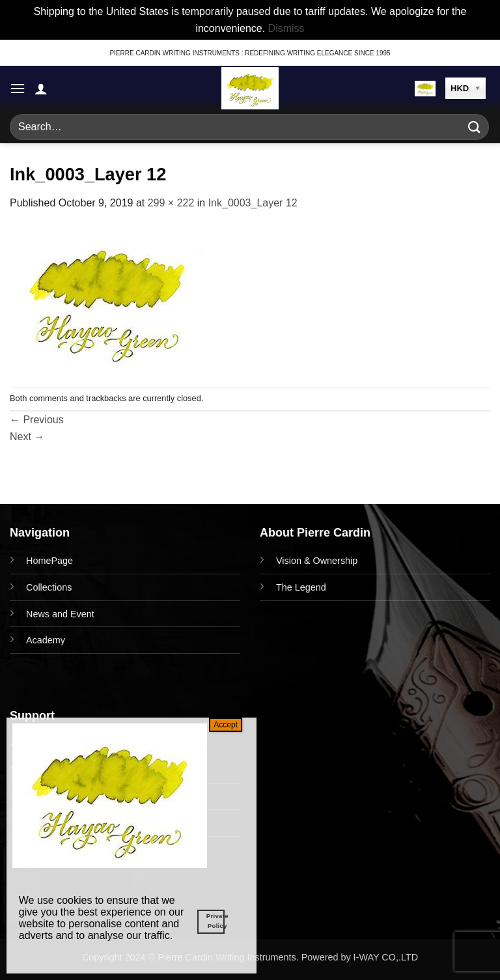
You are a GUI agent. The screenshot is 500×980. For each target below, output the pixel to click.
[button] (18, 88)
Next (27, 437)
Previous (37, 420)
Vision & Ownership (317, 561)
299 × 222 (171, 203)
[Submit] (475, 127)
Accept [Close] (226, 725)
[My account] (41, 89)
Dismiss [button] (286, 28)
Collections (49, 587)
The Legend (301, 587)
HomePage (49, 561)
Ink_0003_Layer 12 (253, 203)
